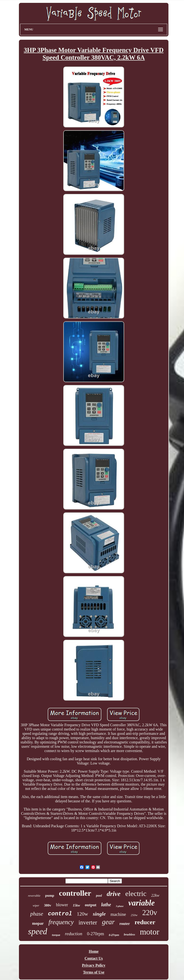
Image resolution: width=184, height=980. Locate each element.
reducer (145, 922)
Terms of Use (94, 972)
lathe (106, 905)
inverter (88, 922)
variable (142, 903)
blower (62, 905)
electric (136, 893)
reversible (34, 896)
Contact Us (94, 958)
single (99, 914)
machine (118, 914)
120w (83, 914)
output (91, 905)
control (60, 914)
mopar (38, 923)
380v (48, 905)
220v (150, 913)
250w (134, 915)
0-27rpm (114, 935)
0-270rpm (95, 934)
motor (150, 932)
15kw (76, 905)
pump (50, 895)
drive (114, 894)
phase (37, 914)
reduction (74, 934)
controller (75, 893)
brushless (129, 935)
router (125, 924)
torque (56, 935)
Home (94, 951)
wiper (36, 906)
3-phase (120, 906)
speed (38, 932)
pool (99, 896)
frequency (61, 922)
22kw (155, 895)
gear (108, 922)
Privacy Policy (94, 965)
